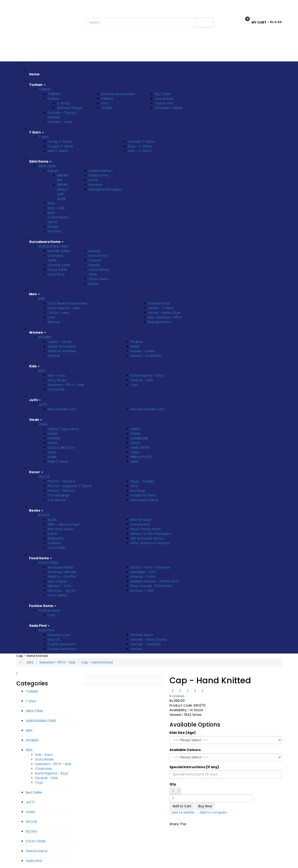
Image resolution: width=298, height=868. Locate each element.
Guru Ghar (56, 274)
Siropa (93, 284)
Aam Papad (57, 581)
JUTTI (43, 405)
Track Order (81, 5)
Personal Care (59, 635)
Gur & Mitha (57, 595)
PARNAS (107, 99)
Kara (51, 203)
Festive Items (49, 610)
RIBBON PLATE (141, 457)
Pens (134, 486)
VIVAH (43, 424)
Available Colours (185, 750)
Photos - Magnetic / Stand (69, 486)
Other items (98, 279)
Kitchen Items (142, 635)
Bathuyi (54, 322)
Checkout (254, 5)
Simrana (95, 185)
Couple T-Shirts (60, 146)
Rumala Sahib (59, 251)
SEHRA (52, 443)
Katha (52, 534)
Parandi (54, 356)
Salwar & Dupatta (62, 346)
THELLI (135, 452)
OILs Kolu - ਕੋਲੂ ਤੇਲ (61, 591)
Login (277, 5)
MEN (42, 299)
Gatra (93, 180)
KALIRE (52, 434)
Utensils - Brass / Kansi (149, 640)
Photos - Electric (61, 491)
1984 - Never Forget (64, 524)
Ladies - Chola (59, 342)
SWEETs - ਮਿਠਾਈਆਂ (62, 577)
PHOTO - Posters (61, 481)
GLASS (135, 443)
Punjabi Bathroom (62, 649)
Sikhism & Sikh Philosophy (151, 534)
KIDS (42, 371)
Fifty (105, 103)
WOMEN (45, 337)
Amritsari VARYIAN (62, 572)
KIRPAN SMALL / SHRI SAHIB (63, 192)
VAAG (52, 452)
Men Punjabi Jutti (62, 409)
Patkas (54, 99)
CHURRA (54, 438)
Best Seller (34, 792)
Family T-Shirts (60, 142)
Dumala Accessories (118, 94)
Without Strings (69, 108)
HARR (134, 462)
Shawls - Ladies (143, 351)
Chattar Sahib (59, 265)
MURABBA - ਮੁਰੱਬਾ (143, 572)
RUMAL (135, 434)
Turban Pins (164, 103)
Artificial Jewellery (62, 351)
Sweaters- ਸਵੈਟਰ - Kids (66, 385)
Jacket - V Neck (161, 308)
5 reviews (177, 696)
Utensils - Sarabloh (146, 644)
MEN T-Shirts (58, 151)
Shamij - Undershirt (146, 356)
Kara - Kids (56, 208)
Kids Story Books (61, 529)
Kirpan (53, 171)
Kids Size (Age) (183, 733)
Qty (173, 784)
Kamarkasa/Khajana (105, 189)
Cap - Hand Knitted (97, 662)
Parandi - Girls (142, 380)
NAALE (135, 346)
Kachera (54, 231)
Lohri (51, 615)
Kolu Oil (54, 640)
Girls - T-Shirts (140, 151)
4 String (63, 103)
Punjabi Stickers (143, 495)
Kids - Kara (56, 375)
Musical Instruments (98, 253)
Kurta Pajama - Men (64, 308)
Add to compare (212, 812)
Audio (52, 520)
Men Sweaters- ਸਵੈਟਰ (165, 317)
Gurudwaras (140, 524)
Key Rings (138, 491)
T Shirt (44, 137)
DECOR (44, 477)
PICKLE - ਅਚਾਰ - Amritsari (150, 567)
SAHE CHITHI (140, 448)
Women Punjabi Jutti (147, 409)
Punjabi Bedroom (61, 644)
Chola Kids (56, 389)
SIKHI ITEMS (47, 166)
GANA (52, 457)
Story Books (57, 380)
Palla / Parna (58, 462)
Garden (136, 649)
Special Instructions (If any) (194, 767)
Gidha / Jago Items (63, 429)
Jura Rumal (164, 99)
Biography (56, 538)
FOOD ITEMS (48, 563)
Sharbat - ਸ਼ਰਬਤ (143, 577)
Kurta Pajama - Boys (147, 375)
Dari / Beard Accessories (67, 303)
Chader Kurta (159, 303)
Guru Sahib (57, 548)
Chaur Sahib (58, 270)
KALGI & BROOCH (61, 448)
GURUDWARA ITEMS (54, 246)
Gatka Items (98, 175)
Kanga (53, 227)
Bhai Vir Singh (141, 520)
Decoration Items (145, 500)
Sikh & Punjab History (147, 538)
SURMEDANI (139, 438)
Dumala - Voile (60, 122)
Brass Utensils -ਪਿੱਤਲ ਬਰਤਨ (151, 586)
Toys (134, 385)
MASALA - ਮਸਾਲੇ (59, 586)
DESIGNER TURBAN (169, 108)
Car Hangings (59, 495)
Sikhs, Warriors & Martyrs (150, 543)
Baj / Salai (163, 94)
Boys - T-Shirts (140, 146)
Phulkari (137, 342)
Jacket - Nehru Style (164, 313)
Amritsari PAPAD (61, 567)
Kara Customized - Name (59, 217)
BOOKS (44, 515)
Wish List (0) (227, 5)
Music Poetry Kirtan (146, 529)
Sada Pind (46, 630)
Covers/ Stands (95, 263)
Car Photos (57, 500)
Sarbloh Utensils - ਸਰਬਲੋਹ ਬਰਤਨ (155, 581)
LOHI (51, 317)
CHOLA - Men (59, 313)
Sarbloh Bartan (100, 171)
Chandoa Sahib (55, 258)
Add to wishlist (182, 812)
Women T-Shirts (141, 142)
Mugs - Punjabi (142, 481)
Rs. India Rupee (28, 5)
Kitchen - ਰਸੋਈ (142, 591)
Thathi (107, 108)
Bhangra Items (160, 322)
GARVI (135, 429)
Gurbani (54, 543)
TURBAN (44, 89)
